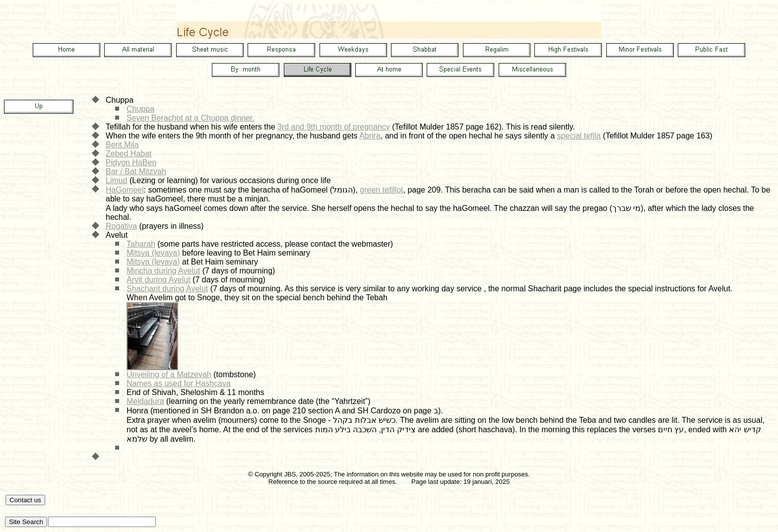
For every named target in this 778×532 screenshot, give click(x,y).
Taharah (141, 244)
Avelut (117, 235)
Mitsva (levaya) (153, 253)
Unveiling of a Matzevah (169, 374)
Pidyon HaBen (131, 163)
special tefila (579, 136)
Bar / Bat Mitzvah (136, 171)
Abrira (370, 136)
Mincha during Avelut (163, 271)
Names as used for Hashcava (179, 383)
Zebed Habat (129, 154)
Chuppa (140, 109)
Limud (117, 180)
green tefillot (381, 190)
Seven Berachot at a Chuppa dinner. (191, 118)
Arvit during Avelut (159, 280)
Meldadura (145, 401)
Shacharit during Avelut (167, 289)
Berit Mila (122, 145)
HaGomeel (125, 190)
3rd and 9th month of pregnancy (334, 127)
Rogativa (121, 226)
